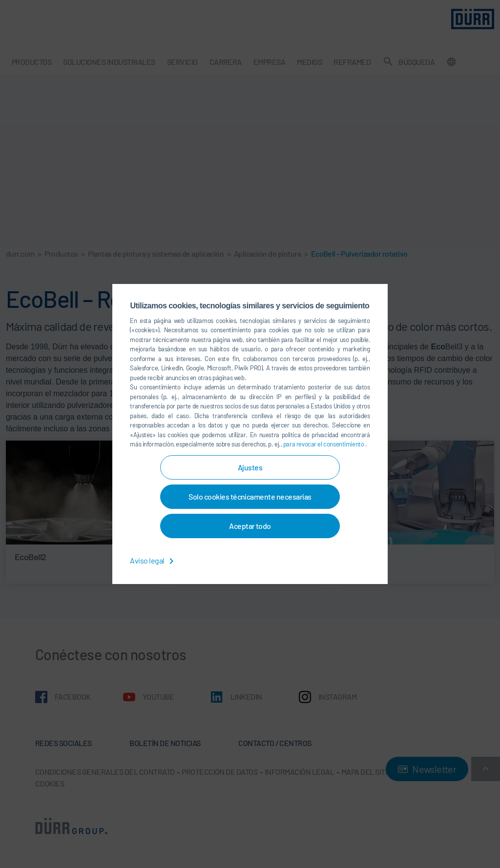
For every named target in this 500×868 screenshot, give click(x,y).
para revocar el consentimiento (324, 444)
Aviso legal (154, 560)
